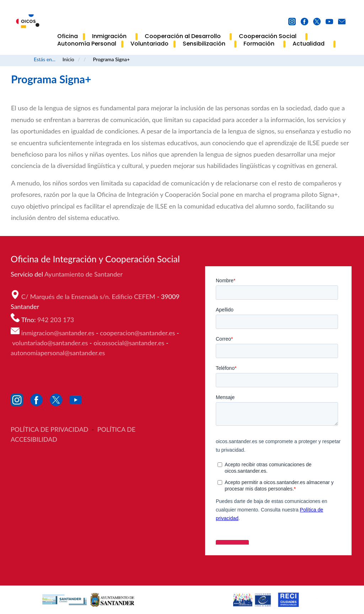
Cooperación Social (270, 37)
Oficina (68, 36)
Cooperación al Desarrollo (185, 37)
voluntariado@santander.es (50, 343)
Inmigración (111, 37)
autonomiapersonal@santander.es (58, 353)
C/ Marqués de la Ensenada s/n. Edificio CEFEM (89, 296)
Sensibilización (206, 44)
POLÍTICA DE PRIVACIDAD (50, 429)
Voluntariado (149, 44)
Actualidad (311, 44)
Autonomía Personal (87, 44)
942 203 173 (57, 320)
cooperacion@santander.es (137, 333)
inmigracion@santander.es (58, 333)
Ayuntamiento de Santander (84, 274)
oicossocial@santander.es (129, 343)
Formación (261, 44)
